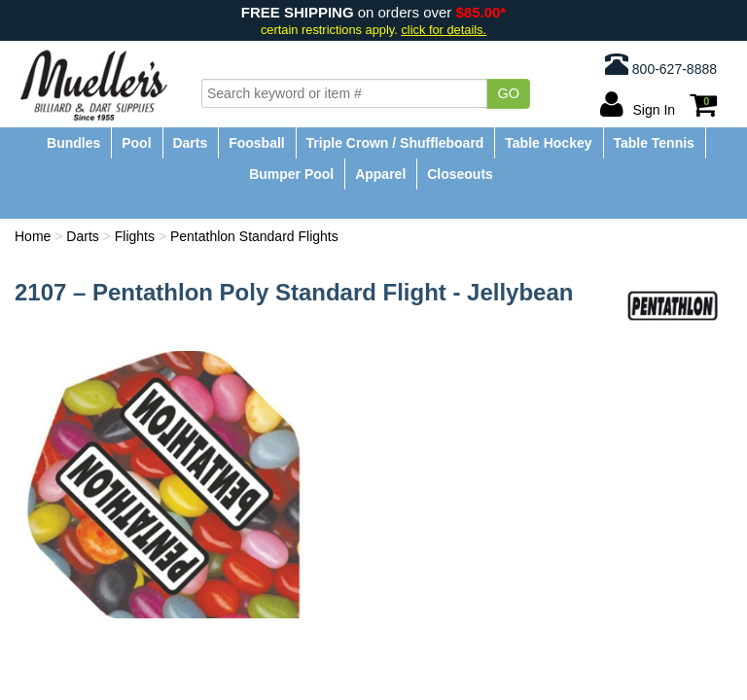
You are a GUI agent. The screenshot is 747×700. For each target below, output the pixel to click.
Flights (135, 236)
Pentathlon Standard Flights (254, 236)
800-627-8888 (661, 64)
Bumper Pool (291, 174)
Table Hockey (548, 143)
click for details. (444, 30)
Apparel (380, 174)
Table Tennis (654, 143)
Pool (136, 143)
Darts (190, 143)
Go (508, 93)
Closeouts (460, 174)
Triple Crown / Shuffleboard (395, 143)
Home (33, 236)
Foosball (257, 143)
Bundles (73, 143)
